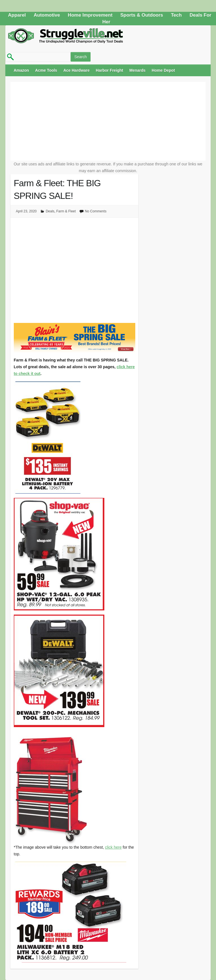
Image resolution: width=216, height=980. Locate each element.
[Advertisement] (108, 121)
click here (113, 847)
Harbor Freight (110, 70)
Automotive (47, 15)
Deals (50, 211)
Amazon (21, 70)
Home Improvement (90, 15)
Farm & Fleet (66, 211)
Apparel (17, 15)
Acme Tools (46, 70)
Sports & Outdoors (142, 15)
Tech (176, 15)
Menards (138, 70)
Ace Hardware (76, 70)
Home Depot (163, 70)
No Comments (96, 211)
